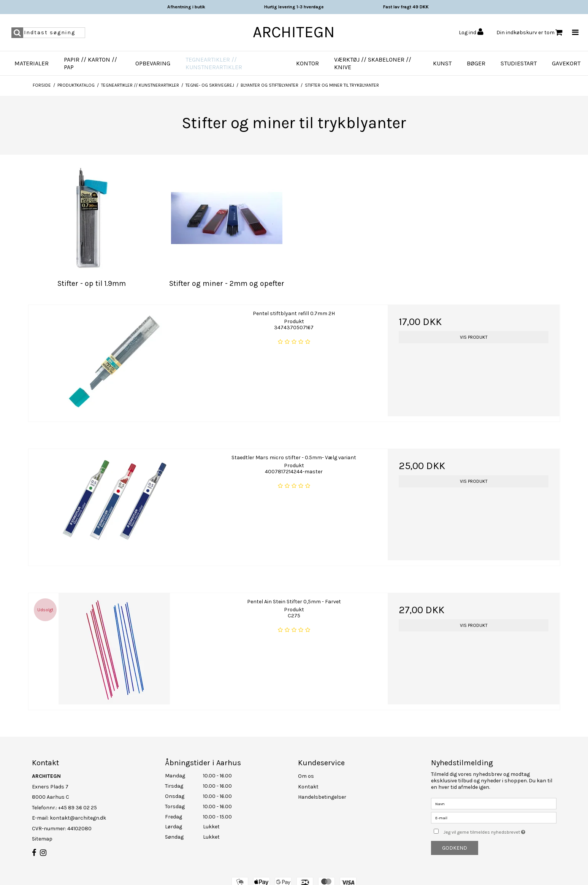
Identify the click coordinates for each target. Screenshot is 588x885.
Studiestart (519, 63)
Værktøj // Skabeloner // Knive (373, 63)
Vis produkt (474, 337)
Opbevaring (153, 63)
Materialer (32, 63)
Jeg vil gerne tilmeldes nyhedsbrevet (500, 830)
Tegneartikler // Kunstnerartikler (214, 63)
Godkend (455, 848)
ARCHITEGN (294, 32)
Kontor (307, 63)
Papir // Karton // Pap (90, 63)
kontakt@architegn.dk (78, 818)
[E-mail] (494, 818)
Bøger (476, 63)
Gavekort (566, 63)
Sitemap (42, 839)
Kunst (442, 63)
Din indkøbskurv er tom (529, 33)
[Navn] (494, 803)
